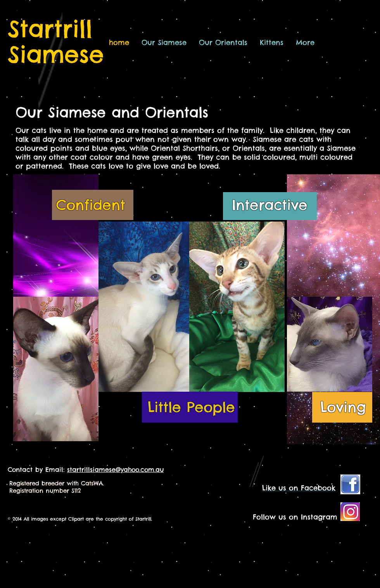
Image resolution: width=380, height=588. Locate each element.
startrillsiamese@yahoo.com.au (115, 469)
